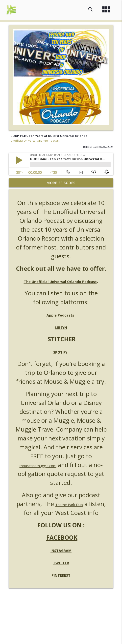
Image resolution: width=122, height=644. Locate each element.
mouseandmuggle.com (38, 466)
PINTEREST (61, 575)
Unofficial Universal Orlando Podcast (35, 141)
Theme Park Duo (69, 505)
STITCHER (62, 339)
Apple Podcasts (60, 315)
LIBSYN (61, 328)
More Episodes (61, 183)
